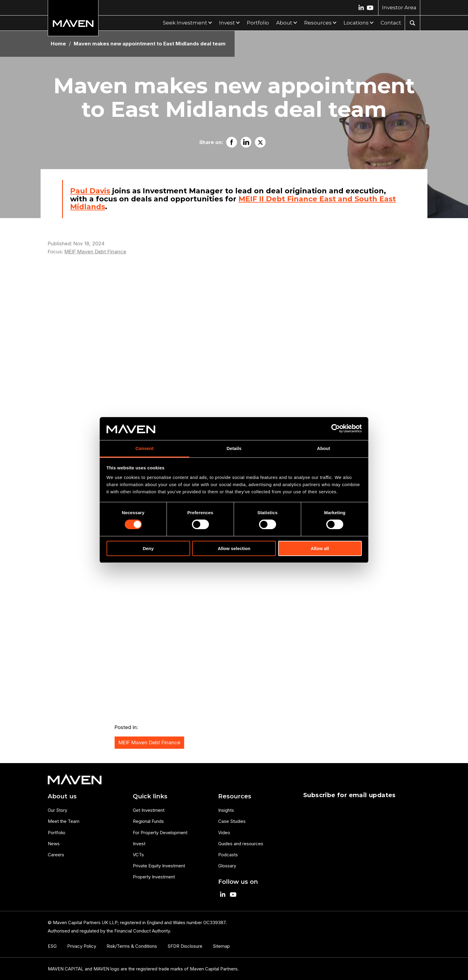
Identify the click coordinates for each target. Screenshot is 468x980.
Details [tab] (234, 448)
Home (58, 44)
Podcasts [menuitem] (228, 855)
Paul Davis (90, 191)
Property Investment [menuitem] (154, 877)
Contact (391, 23)
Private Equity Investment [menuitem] (159, 866)
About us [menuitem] (62, 796)
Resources (318, 23)
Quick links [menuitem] (150, 796)
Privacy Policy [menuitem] (82, 946)
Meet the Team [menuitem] (64, 821)
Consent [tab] (145, 448)
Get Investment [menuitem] (149, 810)
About (284, 23)
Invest (227, 23)
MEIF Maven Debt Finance (95, 252)
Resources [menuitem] (235, 796)
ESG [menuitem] (52, 946)
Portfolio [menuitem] (57, 833)
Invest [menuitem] (139, 844)
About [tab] (324, 448)
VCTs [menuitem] (138, 855)
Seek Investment (185, 23)
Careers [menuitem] (56, 855)
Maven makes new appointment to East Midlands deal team (150, 44)
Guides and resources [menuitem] (241, 844)
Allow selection (234, 548)
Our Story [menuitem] (57, 810)
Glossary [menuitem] (227, 866)
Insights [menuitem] (226, 810)
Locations (356, 23)
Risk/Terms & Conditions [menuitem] (132, 946)
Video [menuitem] (224, 833)
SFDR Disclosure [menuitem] (185, 946)
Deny (148, 548)
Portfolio (258, 23)
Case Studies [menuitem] (232, 821)
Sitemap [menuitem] (221, 946)
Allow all (320, 548)
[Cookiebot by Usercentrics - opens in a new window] (336, 428)
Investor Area (399, 7)
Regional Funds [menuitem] (148, 821)
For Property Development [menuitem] (160, 833)
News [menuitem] (54, 844)
